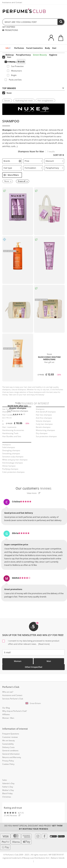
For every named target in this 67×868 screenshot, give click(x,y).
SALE (8, 48)
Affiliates (6, 714)
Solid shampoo (9, 447)
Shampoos (11, 62)
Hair (54, 48)
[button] (33, 703)
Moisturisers (14, 71)
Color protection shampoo (13, 472)
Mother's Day (8, 790)
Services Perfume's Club (13, 699)
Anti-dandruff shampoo (46, 412)
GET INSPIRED (9, 27)
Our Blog (6, 708)
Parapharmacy (23, 55)
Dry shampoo (42, 433)
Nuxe (7, 93)
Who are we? (8, 692)
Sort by (58, 155)
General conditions (10, 751)
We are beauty (9, 740)
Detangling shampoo (11, 450)
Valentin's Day (8, 783)
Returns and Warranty (12, 757)
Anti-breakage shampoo (13, 463)
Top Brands (33, 88)
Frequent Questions (11, 734)
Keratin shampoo (43, 427)
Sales (5, 780)
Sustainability (8, 744)
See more (10, 62)
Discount (54, 161)
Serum (7, 101)
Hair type (12, 168)
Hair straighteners (45, 101)
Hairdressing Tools (10, 433)
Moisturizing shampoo (45, 430)
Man (49, 661)
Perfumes (19, 48)
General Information (11, 754)
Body (47, 48)
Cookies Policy (8, 764)
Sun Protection (15, 66)
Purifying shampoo (10, 469)
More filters (11, 175)
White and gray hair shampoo (15, 460)
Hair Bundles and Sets (12, 436)
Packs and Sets (13, 80)
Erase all (22, 181)
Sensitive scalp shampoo (13, 457)
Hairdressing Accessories (13, 430)
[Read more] (44, 644)
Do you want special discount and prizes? (33, 827)
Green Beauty (40, 55)
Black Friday (7, 793)
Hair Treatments (9, 427)
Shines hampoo (9, 466)
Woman (18, 661)
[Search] (61, 22)
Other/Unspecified (33, 667)
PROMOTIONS (10, 30)
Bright (12, 75)
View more (33, 493)
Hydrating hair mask (24, 101)
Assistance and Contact (12, 2)
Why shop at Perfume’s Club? (15, 711)
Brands (21, 62)
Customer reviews (10, 737)
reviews (34, 488)
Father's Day (8, 787)
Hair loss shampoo (44, 415)
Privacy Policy (8, 761)
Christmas (7, 797)
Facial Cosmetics (34, 48)
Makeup (10, 55)
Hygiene (53, 55)
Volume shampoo (43, 421)
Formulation (33, 168)
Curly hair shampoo (44, 424)
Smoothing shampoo (11, 454)
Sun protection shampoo (46, 436)
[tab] (12, 161)
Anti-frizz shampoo (44, 418)
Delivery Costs (8, 747)
